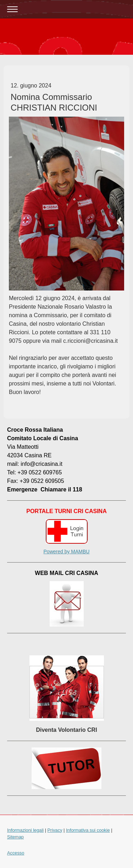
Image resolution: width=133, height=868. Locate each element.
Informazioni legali (25, 830)
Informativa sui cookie (88, 830)
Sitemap (15, 837)
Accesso (16, 853)
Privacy (55, 830)
